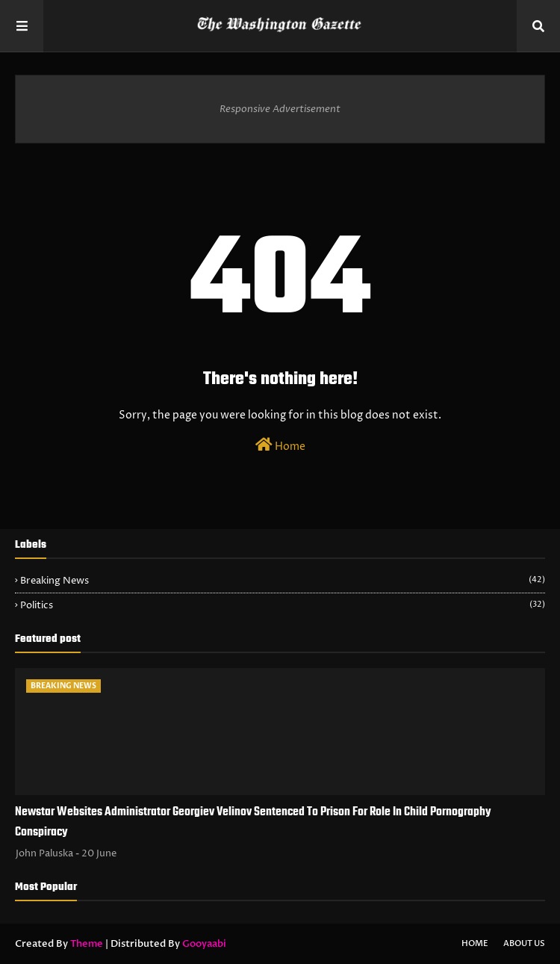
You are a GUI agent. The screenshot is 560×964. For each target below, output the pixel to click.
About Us (524, 943)
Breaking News (283, 581)
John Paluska (44, 853)
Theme (87, 944)
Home (280, 445)
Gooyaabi (204, 944)
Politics (283, 605)
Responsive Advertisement (280, 109)
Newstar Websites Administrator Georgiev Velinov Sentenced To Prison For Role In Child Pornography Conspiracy (253, 822)
